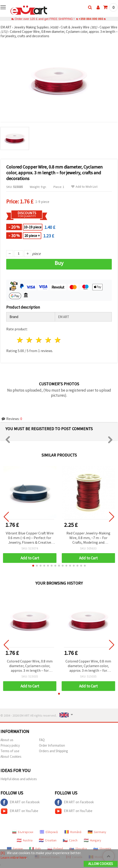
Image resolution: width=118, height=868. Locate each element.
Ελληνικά (49, 832)
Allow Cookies (101, 864)
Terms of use (10, 751)
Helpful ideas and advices (19, 779)
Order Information (52, 745)
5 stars (58, 340)
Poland (55, 849)
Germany (97, 832)
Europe (15, 849)
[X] (3, 853)
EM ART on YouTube (19, 811)
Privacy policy (10, 745)
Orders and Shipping (53, 751)
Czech (70, 840)
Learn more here (13, 857)
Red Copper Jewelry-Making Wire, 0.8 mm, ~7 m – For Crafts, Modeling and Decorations (88, 538)
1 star (20, 340)
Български (23, 832)
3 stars (39, 340)
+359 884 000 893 (91, 19)
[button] (33, 566)
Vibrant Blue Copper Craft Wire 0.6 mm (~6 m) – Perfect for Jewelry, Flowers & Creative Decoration (30, 538)
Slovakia (78, 849)
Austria (25, 840)
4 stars (48, 340)
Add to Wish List (84, 187)
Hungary (93, 840)
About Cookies (11, 756)
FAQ (42, 740)
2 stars (30, 340)
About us (7, 740)
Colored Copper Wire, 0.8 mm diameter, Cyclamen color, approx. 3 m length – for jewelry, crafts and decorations (30, 666)
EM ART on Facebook (20, 802)
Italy (35, 849)
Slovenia (102, 849)
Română (73, 832)
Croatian (48, 840)
